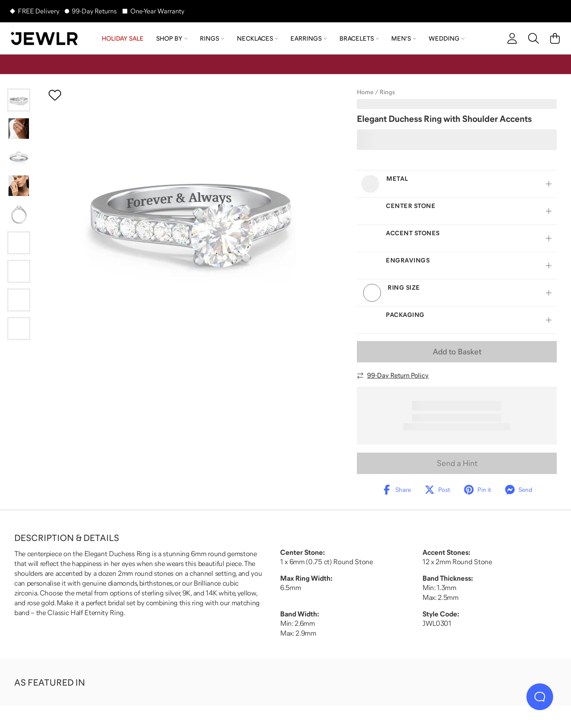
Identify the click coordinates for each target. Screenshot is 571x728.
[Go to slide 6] (19, 243)
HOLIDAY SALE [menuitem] (123, 38)
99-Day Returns (94, 11)
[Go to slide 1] (19, 100)
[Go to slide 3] (19, 157)
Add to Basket (457, 352)
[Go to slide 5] (19, 214)
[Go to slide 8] (19, 300)
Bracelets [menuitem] (359, 38)
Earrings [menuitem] (309, 38)
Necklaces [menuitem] (258, 38)
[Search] (534, 38)
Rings (387, 92)
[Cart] (555, 38)
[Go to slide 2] (19, 129)
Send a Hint (457, 463)
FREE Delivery (39, 11)
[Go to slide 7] (19, 271)
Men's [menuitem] (404, 38)
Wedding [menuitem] (447, 38)
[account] (512, 38)
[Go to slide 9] (19, 329)
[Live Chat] (540, 697)
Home (365, 92)
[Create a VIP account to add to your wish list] (55, 95)
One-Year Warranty (157, 11)
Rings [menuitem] (212, 38)
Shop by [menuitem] (172, 38)
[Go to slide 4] (19, 186)
